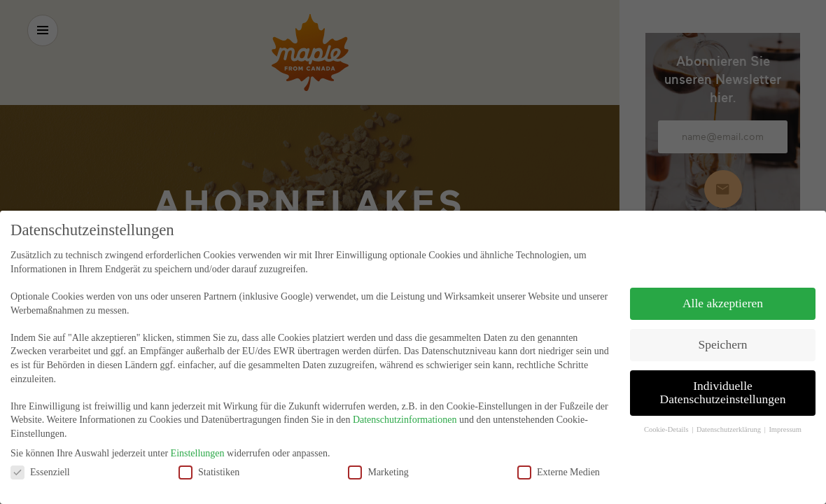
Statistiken (209, 464)
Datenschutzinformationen (405, 413)
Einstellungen (198, 446)
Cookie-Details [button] (667, 422)
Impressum (785, 422)
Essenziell (40, 464)
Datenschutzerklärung (730, 422)
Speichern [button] (723, 337)
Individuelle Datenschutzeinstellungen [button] (723, 386)
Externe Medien (559, 464)
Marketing (378, 464)
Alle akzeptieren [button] (723, 296)
